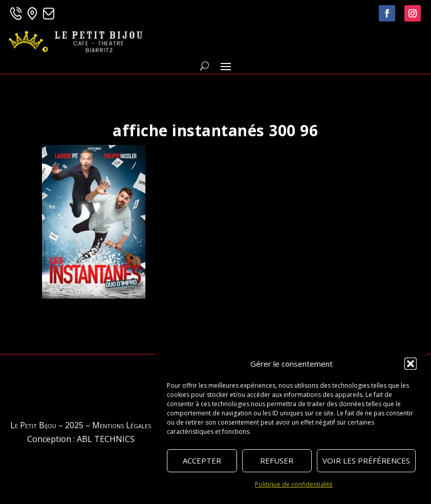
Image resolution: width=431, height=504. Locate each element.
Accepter (202, 460)
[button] (411, 364)
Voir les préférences (366, 460)
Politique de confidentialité (294, 484)
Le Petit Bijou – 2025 (47, 425)
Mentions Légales (122, 425)
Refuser (277, 460)
